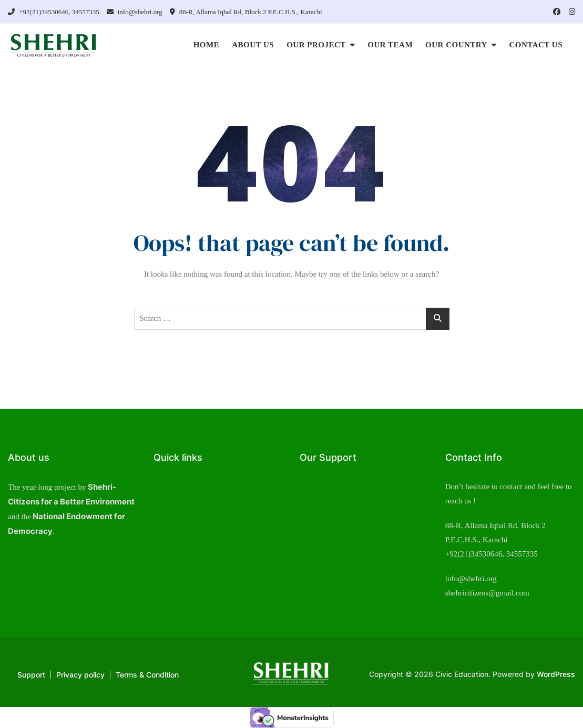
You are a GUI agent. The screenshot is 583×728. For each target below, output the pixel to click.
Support (31, 675)
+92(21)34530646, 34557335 (54, 12)
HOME (207, 45)
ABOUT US (253, 45)
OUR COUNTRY (456, 45)
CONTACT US (536, 45)
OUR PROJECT (316, 45)
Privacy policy (80, 675)
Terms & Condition (147, 675)
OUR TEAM (390, 45)
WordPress (556, 674)
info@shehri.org (135, 12)
